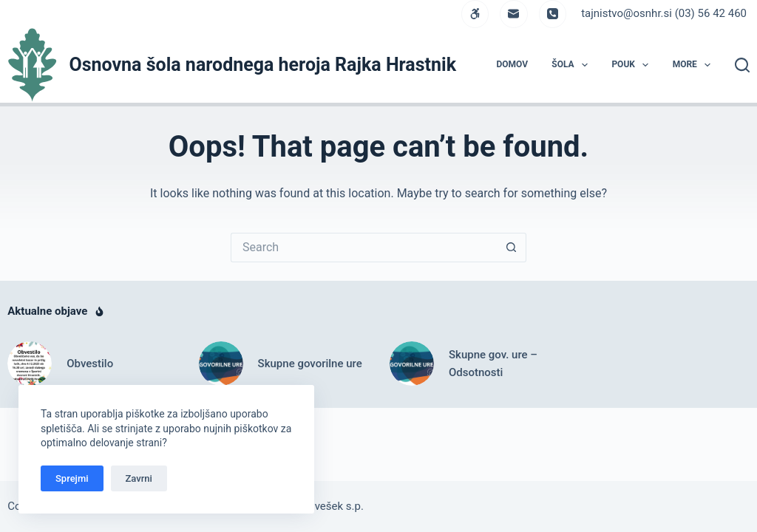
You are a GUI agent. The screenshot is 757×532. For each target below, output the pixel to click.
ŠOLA (573, 65)
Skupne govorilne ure (310, 364)
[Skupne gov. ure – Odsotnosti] (412, 364)
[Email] (514, 14)
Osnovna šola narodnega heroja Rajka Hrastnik (262, 65)
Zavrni (139, 478)
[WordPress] (475, 14)
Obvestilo (90, 364)
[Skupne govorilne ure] (221, 364)
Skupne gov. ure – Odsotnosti (493, 364)
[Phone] (553, 14)
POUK (633, 65)
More (695, 65)
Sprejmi (72, 478)
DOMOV (512, 64)
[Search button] (512, 248)
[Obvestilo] (30, 364)
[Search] (742, 65)
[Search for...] (364, 248)
